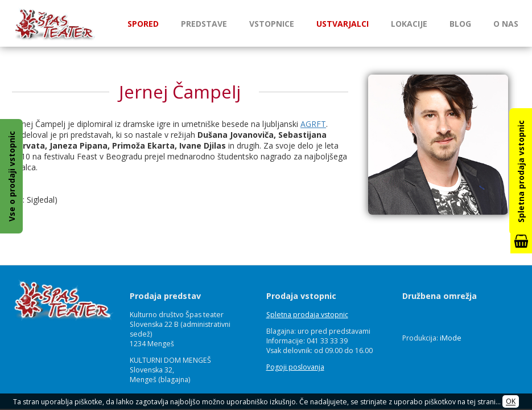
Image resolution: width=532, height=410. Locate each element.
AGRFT (313, 124)
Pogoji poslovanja (295, 367)
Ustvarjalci (343, 24)
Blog (460, 24)
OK (511, 402)
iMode (451, 338)
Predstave (204, 24)
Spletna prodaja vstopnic (307, 315)
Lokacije (409, 24)
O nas (506, 24)
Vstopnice (272, 24)
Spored (143, 24)
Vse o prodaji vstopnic (12, 176)
